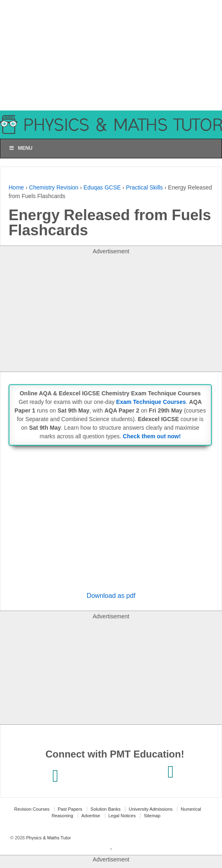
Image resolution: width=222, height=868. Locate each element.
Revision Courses (32, 809)
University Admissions (151, 809)
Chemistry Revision (54, 187)
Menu (20, 148)
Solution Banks (105, 809)
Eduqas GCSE (102, 187)
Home (16, 187)
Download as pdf (111, 596)
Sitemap (152, 816)
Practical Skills (144, 187)
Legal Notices (122, 816)
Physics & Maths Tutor (48, 838)
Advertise (91, 816)
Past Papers (70, 809)
